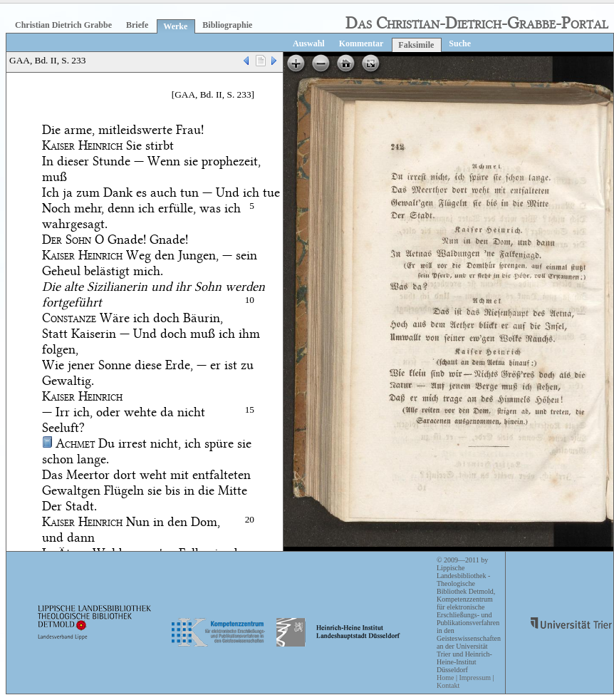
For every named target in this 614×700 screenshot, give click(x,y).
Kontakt (448, 685)
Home (445, 678)
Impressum (474, 678)
